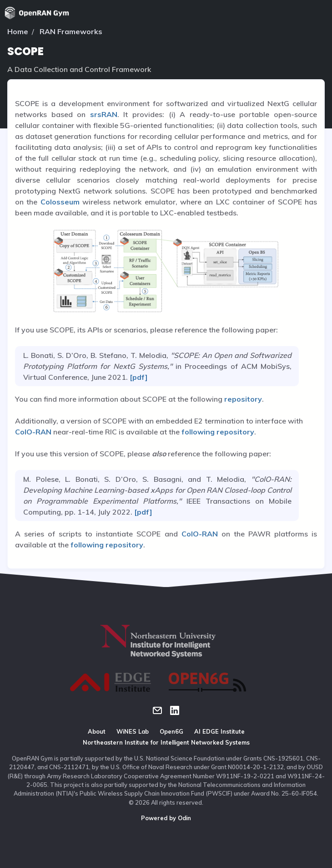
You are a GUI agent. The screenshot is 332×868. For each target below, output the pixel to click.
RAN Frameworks (71, 31)
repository (243, 399)
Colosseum (60, 202)
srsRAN (104, 114)
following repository (218, 432)
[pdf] (138, 377)
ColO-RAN (33, 432)
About (97, 731)
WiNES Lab (133, 731)
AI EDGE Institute (219, 731)
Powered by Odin (166, 818)
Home (18, 31)
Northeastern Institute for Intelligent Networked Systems (166, 742)
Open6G (171, 731)
